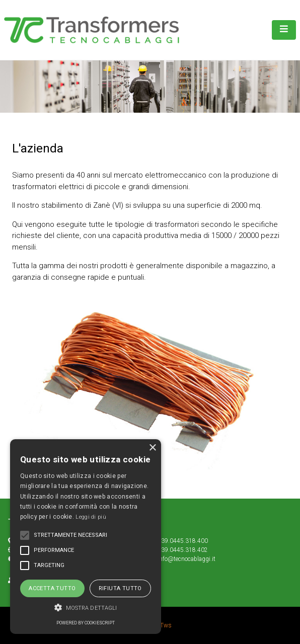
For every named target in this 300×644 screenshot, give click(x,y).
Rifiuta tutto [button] (120, 588)
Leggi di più (91, 517)
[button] (86, 608)
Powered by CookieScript (86, 623)
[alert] (86, 537)
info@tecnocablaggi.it (186, 559)
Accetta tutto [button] (52, 588)
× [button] (152, 448)
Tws (166, 625)
